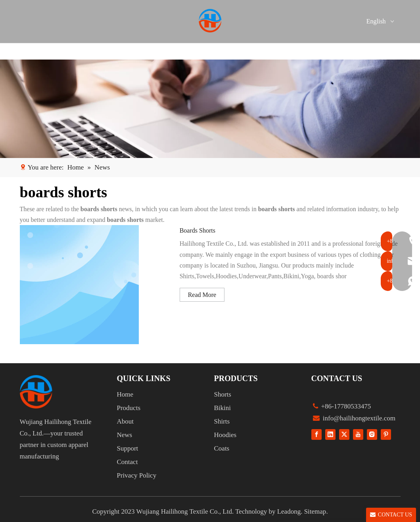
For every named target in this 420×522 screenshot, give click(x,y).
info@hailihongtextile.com (359, 418)
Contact (128, 462)
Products (129, 408)
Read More (202, 295)
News (125, 435)
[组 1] (36, 392)
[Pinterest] (386, 434)
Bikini (223, 408)
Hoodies (225, 435)
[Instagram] (372, 434)
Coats (222, 448)
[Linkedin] (330, 434)
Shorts (223, 394)
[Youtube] (358, 434)
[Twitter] (344, 434)
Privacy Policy (137, 475)
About (126, 421)
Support (128, 448)
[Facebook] (316, 434)
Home (125, 394)
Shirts (222, 421)
